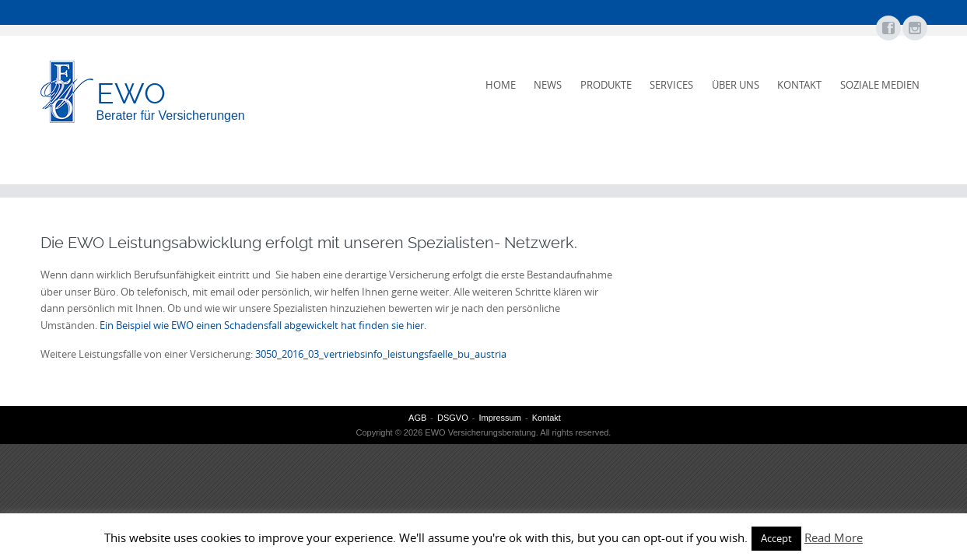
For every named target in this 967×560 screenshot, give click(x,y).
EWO (131, 93)
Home (501, 85)
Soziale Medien (880, 85)
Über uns (736, 85)
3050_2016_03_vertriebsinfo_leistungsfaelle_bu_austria (381, 354)
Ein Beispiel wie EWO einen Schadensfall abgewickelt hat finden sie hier (262, 325)
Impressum (499, 418)
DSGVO (453, 418)
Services (671, 85)
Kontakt (799, 85)
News (548, 85)
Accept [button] (776, 538)
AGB (417, 418)
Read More (834, 537)
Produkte (606, 85)
